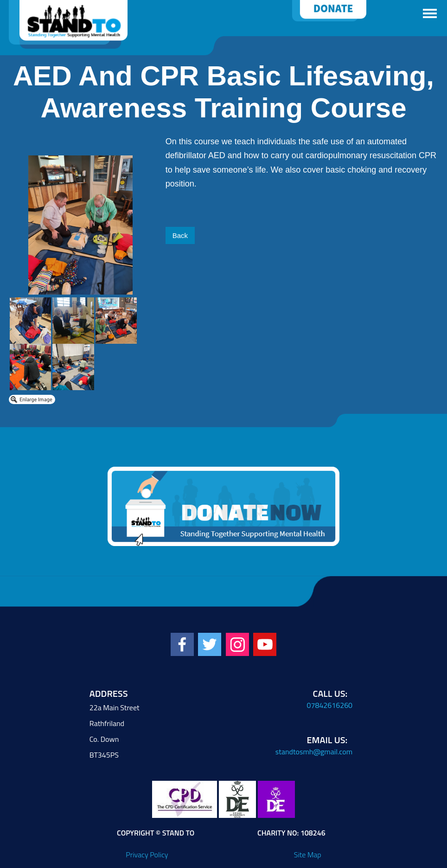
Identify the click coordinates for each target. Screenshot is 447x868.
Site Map (308, 855)
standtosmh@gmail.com (314, 752)
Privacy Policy (147, 855)
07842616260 (330, 705)
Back (180, 235)
